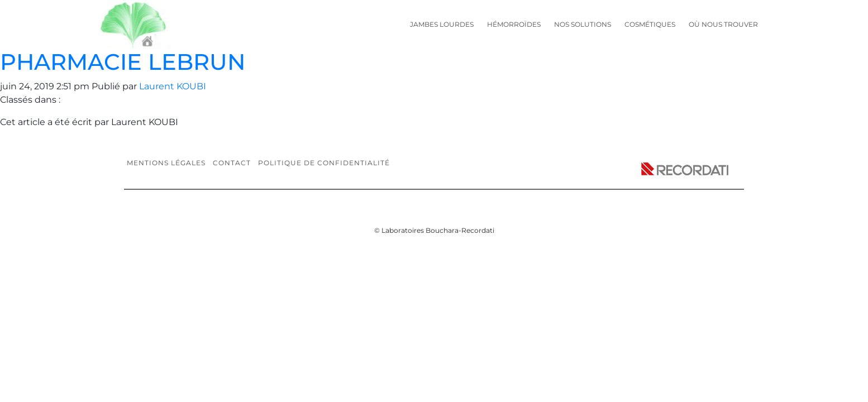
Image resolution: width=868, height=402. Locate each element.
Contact (232, 163)
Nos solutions (583, 24)
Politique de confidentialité (324, 163)
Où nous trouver (723, 24)
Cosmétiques (650, 24)
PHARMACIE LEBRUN (123, 62)
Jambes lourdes (442, 24)
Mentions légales (166, 163)
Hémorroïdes (514, 24)
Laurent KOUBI (173, 86)
